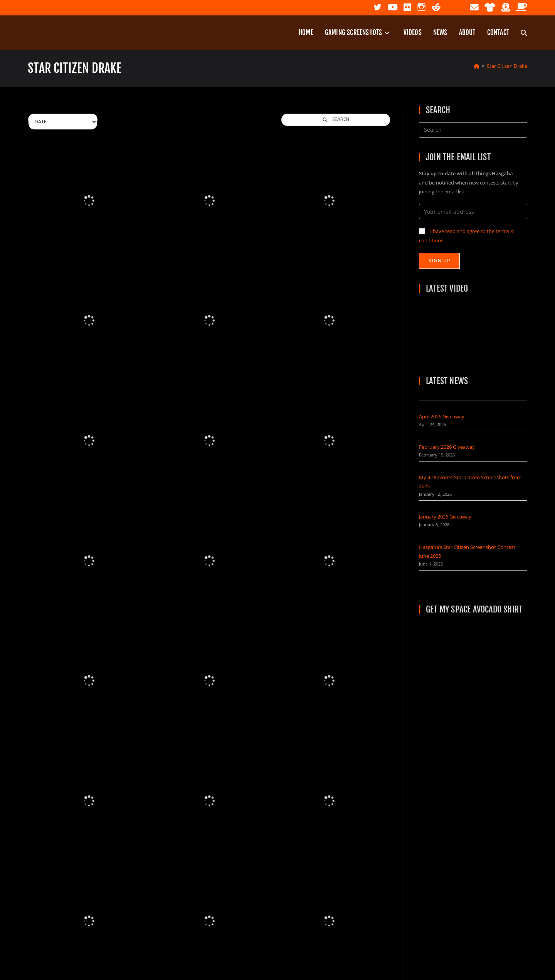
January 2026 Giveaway (445, 517)
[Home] (477, 66)
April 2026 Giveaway (442, 416)
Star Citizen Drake (507, 66)
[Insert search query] (473, 130)
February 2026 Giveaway (447, 447)
